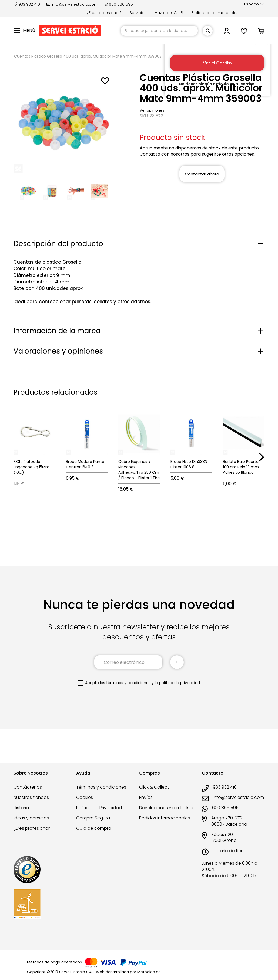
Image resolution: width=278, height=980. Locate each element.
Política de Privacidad (99, 808)
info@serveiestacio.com (72, 4)
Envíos (146, 797)
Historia (21, 808)
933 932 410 (27, 4)
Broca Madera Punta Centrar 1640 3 (85, 464)
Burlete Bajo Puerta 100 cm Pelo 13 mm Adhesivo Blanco (241, 467)
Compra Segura (93, 818)
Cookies (85, 797)
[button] (254, 4)
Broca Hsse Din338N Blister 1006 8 (189, 464)
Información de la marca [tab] (57, 331)
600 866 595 (119, 4)
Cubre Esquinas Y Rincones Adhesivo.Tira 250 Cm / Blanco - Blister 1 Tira (139, 470)
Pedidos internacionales (165, 818)
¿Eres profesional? (104, 13)
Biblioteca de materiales (215, 13)
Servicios (138, 13)
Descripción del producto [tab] (58, 244)
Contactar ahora (202, 174)
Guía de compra (94, 828)
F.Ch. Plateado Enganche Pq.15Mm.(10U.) (32, 467)
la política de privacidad (177, 683)
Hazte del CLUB (169, 13)
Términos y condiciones (101, 787)
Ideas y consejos (31, 818)
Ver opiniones (152, 110)
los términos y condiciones (125, 683)
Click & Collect (154, 787)
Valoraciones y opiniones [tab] (58, 351)
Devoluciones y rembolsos (167, 808)
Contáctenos (28, 787)
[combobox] (159, 31)
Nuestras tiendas (31, 797)
